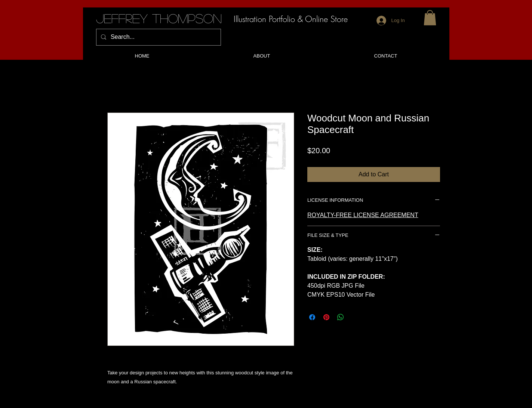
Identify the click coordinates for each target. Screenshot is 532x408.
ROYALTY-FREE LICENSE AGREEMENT (363, 215)
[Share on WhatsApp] (341, 317)
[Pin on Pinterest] (326, 317)
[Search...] (158, 37)
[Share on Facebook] (312, 317)
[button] (430, 18)
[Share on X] (355, 317)
